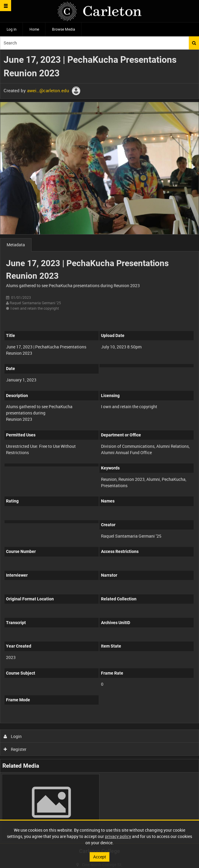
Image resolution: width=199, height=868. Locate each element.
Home (34, 29)
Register (15, 749)
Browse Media (64, 29)
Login (13, 736)
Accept (100, 857)
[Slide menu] (6, 6)
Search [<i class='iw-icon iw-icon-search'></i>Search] (194, 43)
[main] (99, 446)
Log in (12, 29)
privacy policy (118, 836)
